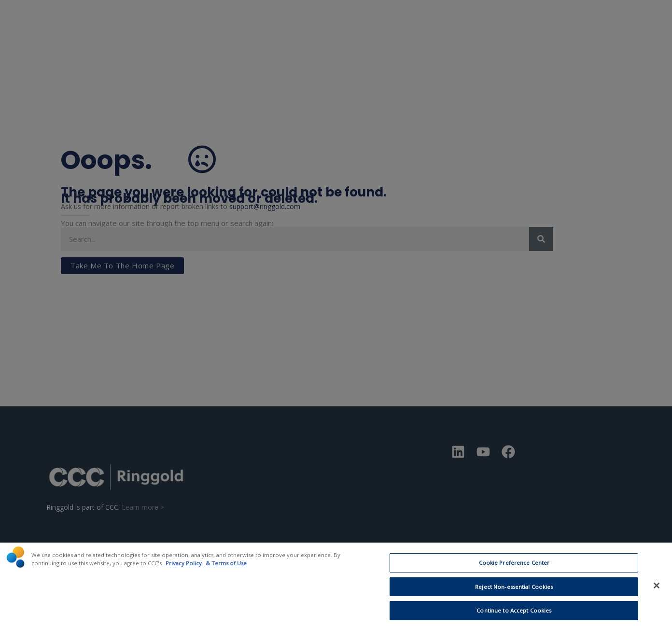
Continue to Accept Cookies (514, 615)
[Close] (657, 590)
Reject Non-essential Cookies (514, 592)
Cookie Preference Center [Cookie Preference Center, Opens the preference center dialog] (514, 567)
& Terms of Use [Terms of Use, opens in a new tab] (226, 568)
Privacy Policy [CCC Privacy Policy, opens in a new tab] (184, 568)
